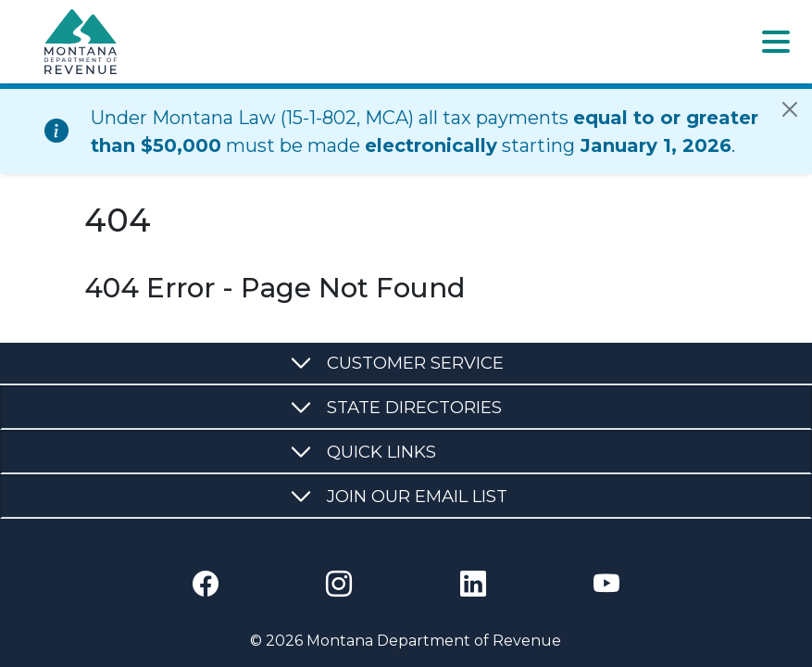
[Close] (790, 109)
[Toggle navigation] (776, 42)
